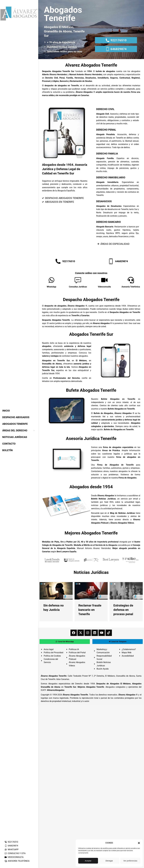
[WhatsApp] (51, 280)
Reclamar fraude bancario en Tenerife (90, 610)
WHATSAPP (11, 850)
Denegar (109, 861)
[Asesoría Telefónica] (131, 280)
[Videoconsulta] (104, 280)
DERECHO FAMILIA (107, 154)
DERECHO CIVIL (105, 109)
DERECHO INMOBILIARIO (111, 177)
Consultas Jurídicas (78, 287)
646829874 (11, 846)
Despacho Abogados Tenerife (91, 299)
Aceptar (88, 861)
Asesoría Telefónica (131, 287)
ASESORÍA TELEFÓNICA (17, 861)
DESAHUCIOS (104, 201)
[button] (139, 843)
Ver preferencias (130, 861)
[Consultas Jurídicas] (78, 280)
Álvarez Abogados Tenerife (75, 695)
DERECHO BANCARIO (109, 222)
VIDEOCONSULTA (14, 857)
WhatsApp (51, 287)
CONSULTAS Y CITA (15, 853)
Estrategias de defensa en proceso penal (123, 610)
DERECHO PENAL (106, 130)
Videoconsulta (104, 287)
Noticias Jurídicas (91, 572)
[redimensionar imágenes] (56, 591)
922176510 (11, 842)
